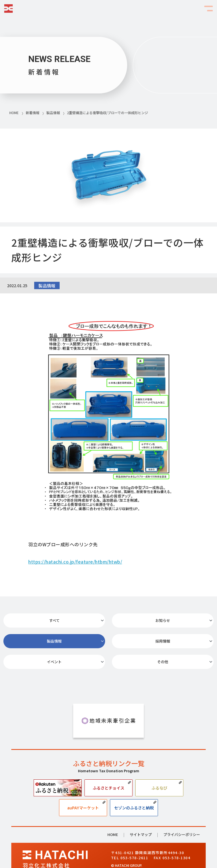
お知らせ (108, 622)
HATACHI (8, 8)
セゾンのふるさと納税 (134, 790)
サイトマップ (141, 817)
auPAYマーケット (83, 790)
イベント (108, 641)
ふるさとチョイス (108, 770)
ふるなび (159, 770)
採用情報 (36, 641)
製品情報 (181, 622)
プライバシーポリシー (182, 816)
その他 (181, 641)
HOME (113, 817)
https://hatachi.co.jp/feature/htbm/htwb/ (75, 562)
